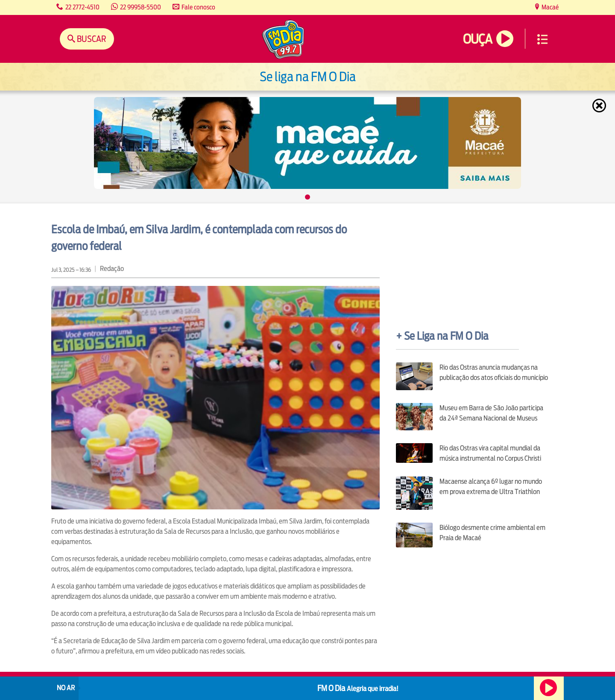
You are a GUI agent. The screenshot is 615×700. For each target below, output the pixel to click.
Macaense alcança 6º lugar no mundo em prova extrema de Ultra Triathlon (491, 487)
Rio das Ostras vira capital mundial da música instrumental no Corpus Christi (490, 453)
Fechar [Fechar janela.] (600, 106)
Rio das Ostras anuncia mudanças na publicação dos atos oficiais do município (494, 372)
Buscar (91, 39)
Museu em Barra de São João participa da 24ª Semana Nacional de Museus (491, 413)
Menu (542, 39)
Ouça (477, 39)
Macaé (549, 7)
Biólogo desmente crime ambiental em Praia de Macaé (492, 533)
